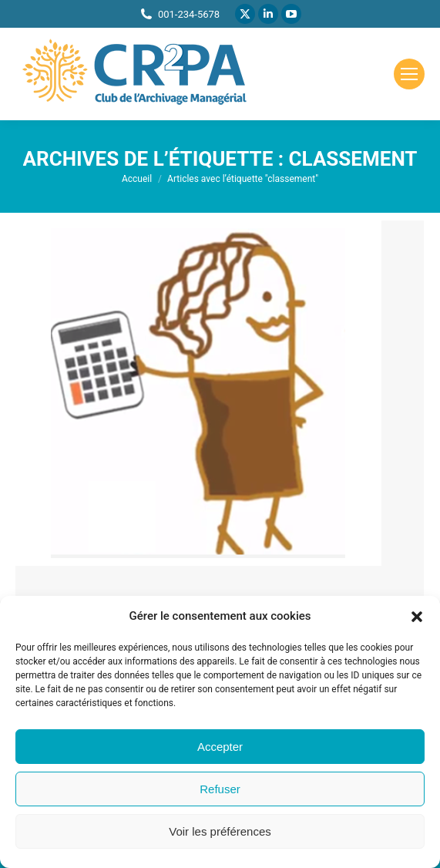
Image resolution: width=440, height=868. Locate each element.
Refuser (220, 789)
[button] (417, 617)
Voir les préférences (220, 831)
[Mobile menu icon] (409, 74)
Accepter (220, 747)
